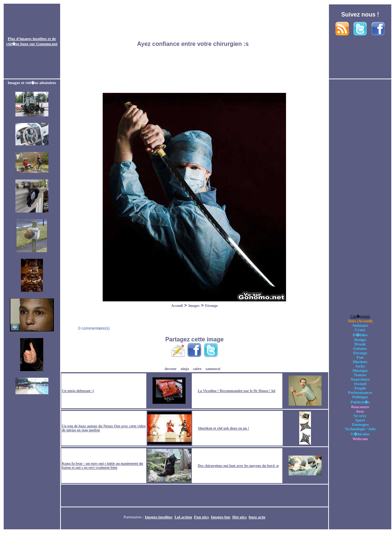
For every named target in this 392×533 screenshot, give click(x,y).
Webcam (360, 439)
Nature (360, 375)
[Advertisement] (194, 41)
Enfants (360, 348)
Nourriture (360, 379)
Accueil (177, 306)
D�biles (360, 335)
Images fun (221, 517)
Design (360, 340)
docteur (171, 369)
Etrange (211, 306)
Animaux (360, 325)
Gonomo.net (47, 44)
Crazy (360, 330)
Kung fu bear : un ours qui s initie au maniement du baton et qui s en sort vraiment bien (103, 465)
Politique (360, 397)
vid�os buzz (17, 44)
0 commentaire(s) (93, 328)
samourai (213, 369)
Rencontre (360, 407)
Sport (360, 420)
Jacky (360, 366)
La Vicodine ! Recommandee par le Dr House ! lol (237, 391)
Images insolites (159, 517)
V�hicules (360, 434)
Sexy (360, 411)
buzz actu (257, 517)
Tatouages (360, 424)
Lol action (183, 517)
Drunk (360, 344)
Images (194, 306)
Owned (360, 384)
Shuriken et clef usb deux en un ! (223, 428)
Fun (360, 357)
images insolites (33, 39)
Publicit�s (360, 402)
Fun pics (201, 517)
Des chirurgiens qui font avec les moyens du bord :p (238, 466)
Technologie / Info (360, 429)
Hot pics (239, 517)
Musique (360, 370)
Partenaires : (134, 517)
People (360, 388)
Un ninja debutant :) (78, 391)
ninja (185, 369)
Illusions (360, 362)
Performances (360, 392)
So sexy (360, 416)
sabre (197, 369)
